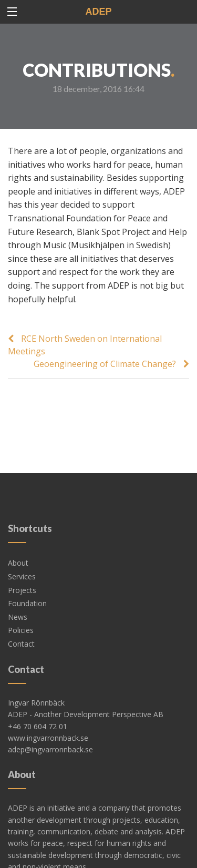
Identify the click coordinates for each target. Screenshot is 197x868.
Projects (22, 559)
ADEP (98, 12)
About (18, 531)
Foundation (27, 572)
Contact (21, 612)
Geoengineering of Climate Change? (105, 364)
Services (22, 545)
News (18, 585)
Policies (21, 599)
